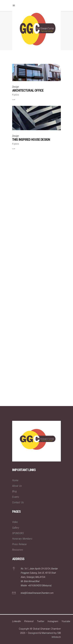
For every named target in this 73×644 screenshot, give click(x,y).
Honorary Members (22, 539)
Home (15, 480)
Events (16, 497)
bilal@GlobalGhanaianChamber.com (37, 593)
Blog (14, 491)
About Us (17, 486)
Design (15, 87)
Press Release (19, 544)
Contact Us (18, 502)
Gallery (16, 528)
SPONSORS (18, 533)
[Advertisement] (36, 281)
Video (15, 522)
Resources (18, 550)
